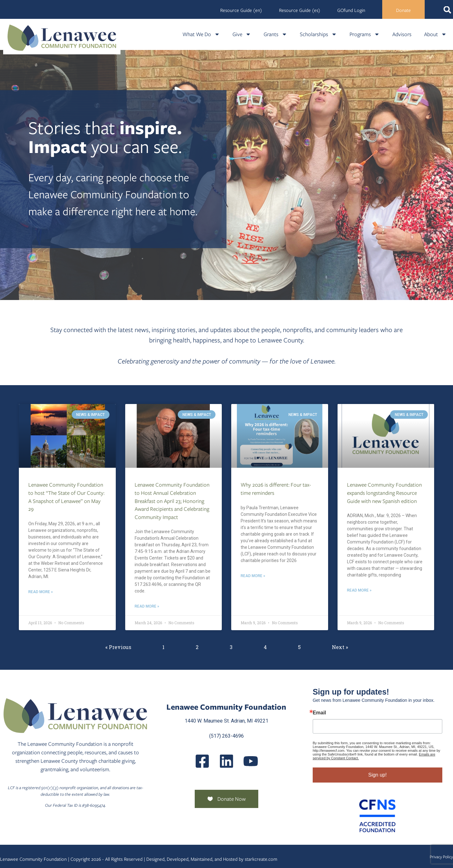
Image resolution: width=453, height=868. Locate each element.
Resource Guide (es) (300, 10)
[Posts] (226, 761)
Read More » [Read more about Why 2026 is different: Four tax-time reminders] (253, 576)
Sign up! (377, 775)
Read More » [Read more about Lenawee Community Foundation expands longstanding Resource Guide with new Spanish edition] (359, 590)
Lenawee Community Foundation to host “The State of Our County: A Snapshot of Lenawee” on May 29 (66, 497)
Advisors (402, 34)
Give (242, 34)
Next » (340, 647)
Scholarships (318, 34)
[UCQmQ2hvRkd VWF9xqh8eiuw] (251, 761)
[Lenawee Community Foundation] (62, 38)
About (435, 34)
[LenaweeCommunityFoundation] (202, 761)
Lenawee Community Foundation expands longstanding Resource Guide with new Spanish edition (384, 493)
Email (319, 713)
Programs (365, 34)
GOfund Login (351, 10)
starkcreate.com (261, 859)
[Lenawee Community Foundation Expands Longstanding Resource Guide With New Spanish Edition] (386, 436)
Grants (275, 34)
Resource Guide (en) (241, 10)
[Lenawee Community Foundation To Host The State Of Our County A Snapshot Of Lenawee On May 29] (67, 436)
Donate (403, 10)
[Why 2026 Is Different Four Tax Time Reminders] (280, 436)
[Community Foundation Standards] (377, 816)
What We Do (201, 34)
